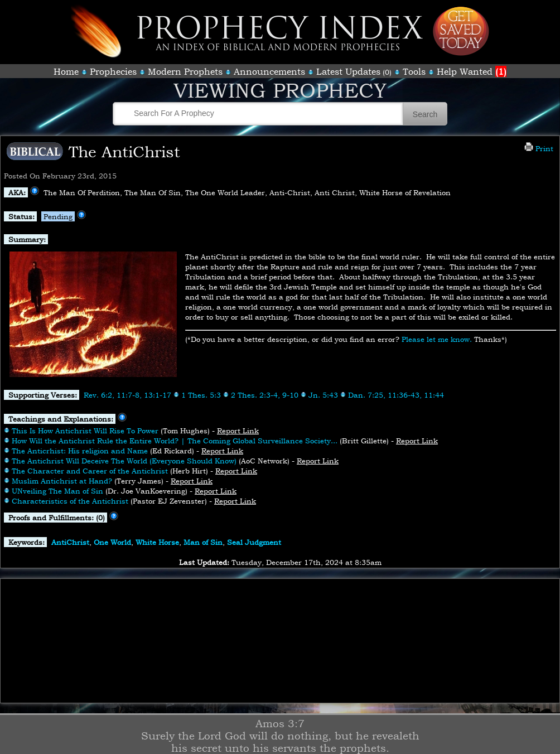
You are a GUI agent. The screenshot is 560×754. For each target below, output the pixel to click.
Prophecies (113, 71)
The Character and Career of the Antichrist (90, 471)
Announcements (269, 71)
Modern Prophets (185, 71)
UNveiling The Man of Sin (57, 491)
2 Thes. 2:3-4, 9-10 (265, 395)
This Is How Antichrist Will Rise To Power (85, 431)
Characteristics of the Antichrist (70, 501)
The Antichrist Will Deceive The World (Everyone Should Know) (124, 461)
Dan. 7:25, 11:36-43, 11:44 (396, 395)
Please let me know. (437, 339)
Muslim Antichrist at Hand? (62, 481)
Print (539, 148)
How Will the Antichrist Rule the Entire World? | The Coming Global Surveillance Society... (175, 441)
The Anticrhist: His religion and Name (80, 451)
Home (66, 71)
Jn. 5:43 (323, 395)
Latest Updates (348, 71)
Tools (414, 71)
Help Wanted (472, 71)
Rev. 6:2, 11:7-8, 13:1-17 (127, 395)
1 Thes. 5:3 (201, 395)
